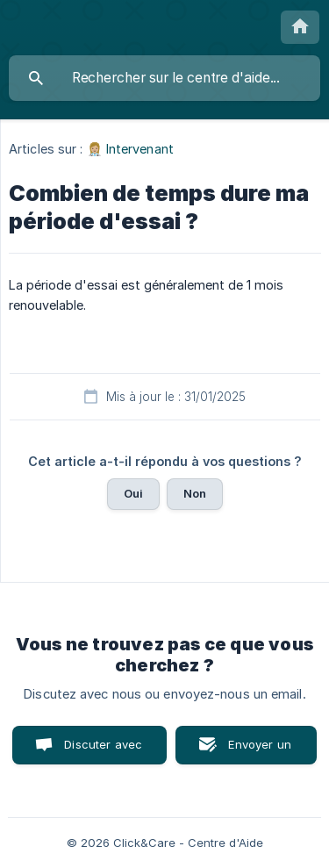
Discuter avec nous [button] (103, 751)
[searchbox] (164, 78)
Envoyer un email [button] (260, 751)
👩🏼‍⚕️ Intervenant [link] (130, 149)
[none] (300, 27)
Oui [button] (133, 493)
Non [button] (195, 493)
